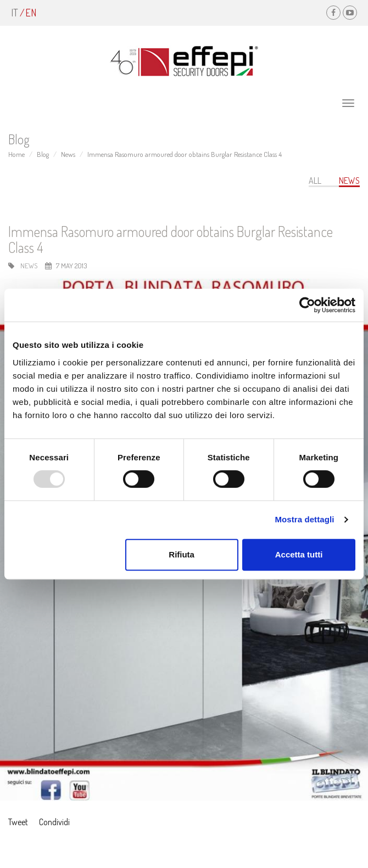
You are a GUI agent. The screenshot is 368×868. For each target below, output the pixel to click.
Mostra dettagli (304, 519)
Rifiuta (182, 554)
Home (16, 154)
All (315, 181)
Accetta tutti (299, 554)
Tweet (18, 822)
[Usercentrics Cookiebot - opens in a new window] (307, 305)
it (15, 13)
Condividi (54, 822)
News (68, 154)
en (31, 13)
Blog (43, 154)
